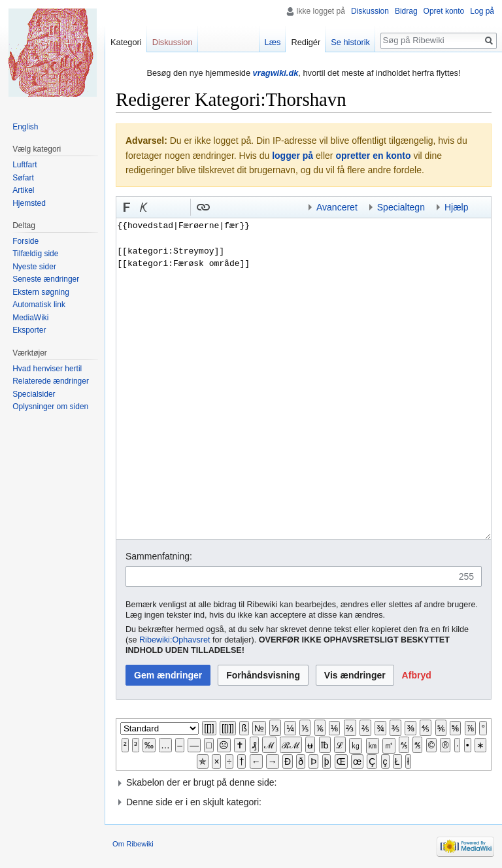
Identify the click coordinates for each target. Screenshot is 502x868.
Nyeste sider (34, 267)
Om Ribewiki (133, 844)
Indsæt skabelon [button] (220, 207)
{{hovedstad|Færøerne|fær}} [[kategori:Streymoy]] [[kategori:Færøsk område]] (304, 378)
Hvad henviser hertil (47, 369)
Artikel (23, 190)
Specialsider (34, 394)
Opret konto (444, 11)
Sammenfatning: (159, 556)
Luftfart (25, 165)
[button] (127, 207)
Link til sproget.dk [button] (178, 207)
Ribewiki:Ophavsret (175, 640)
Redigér (306, 42)
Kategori (126, 42)
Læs (273, 42)
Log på (482, 11)
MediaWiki (30, 318)
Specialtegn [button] (401, 207)
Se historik (350, 42)
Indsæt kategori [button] (288, 207)
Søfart (23, 178)
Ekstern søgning (41, 292)
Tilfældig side (35, 254)
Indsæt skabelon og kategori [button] (271, 207)
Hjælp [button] (457, 207)
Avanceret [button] (337, 207)
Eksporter (29, 330)
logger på (293, 156)
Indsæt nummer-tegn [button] (161, 207)
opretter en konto (373, 156)
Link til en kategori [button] (254, 207)
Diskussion (370, 11)
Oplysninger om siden (50, 407)
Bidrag (406, 11)
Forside (25, 241)
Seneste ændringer (46, 279)
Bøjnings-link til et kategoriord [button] (237, 207)
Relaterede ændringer (51, 381)
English (25, 127)
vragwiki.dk (276, 73)
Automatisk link (39, 305)
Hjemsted (29, 203)
